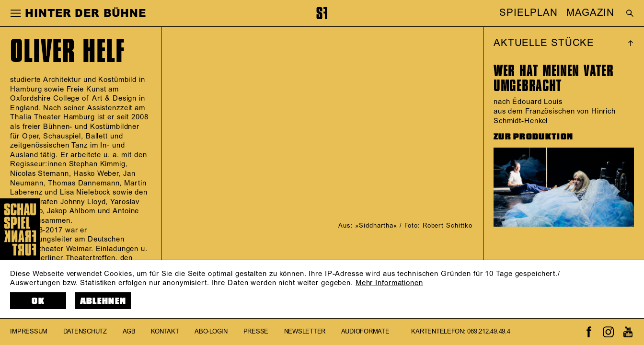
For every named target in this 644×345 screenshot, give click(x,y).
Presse (256, 332)
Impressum (29, 332)
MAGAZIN (590, 13)
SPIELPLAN (528, 13)
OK (38, 301)
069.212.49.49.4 (489, 332)
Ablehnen (103, 301)
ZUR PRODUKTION (533, 137)
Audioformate (365, 332)
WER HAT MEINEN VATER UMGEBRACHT (554, 79)
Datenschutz (85, 332)
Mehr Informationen (389, 283)
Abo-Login (211, 332)
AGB (129, 332)
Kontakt (165, 332)
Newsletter (305, 332)
